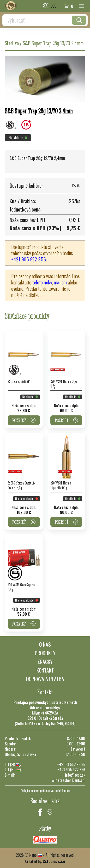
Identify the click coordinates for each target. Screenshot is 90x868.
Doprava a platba (45, 679)
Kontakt (45, 670)
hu (54, 6)
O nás (45, 644)
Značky (45, 661)
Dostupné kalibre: (26, 185)
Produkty (45, 653)
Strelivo (12, 43)
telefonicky (42, 282)
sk (45, 6)
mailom (60, 282)
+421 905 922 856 (29, 259)
